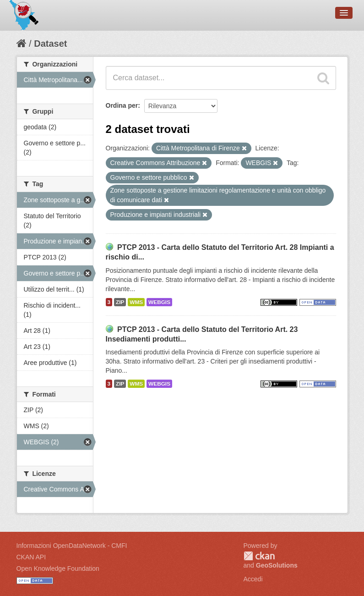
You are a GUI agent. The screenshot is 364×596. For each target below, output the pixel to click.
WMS (136, 302)
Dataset (50, 44)
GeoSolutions (277, 565)
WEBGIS (159, 302)
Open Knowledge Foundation (58, 568)
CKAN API (31, 557)
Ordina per (122, 105)
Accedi (253, 579)
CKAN (259, 556)
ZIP (120, 302)
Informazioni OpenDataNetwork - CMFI (72, 546)
